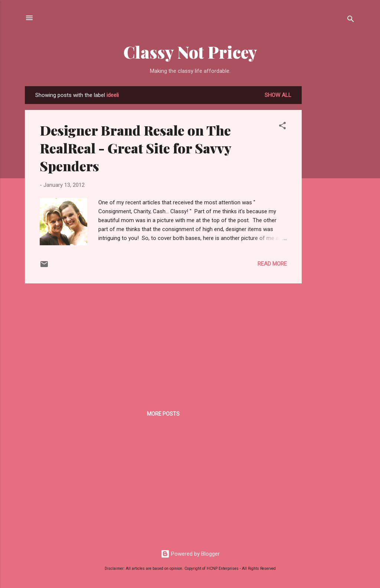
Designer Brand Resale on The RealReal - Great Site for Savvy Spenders (135, 148)
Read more (272, 264)
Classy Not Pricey (190, 52)
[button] (282, 127)
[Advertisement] (331, 198)
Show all (278, 95)
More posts (163, 414)
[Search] (351, 20)
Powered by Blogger (190, 554)
